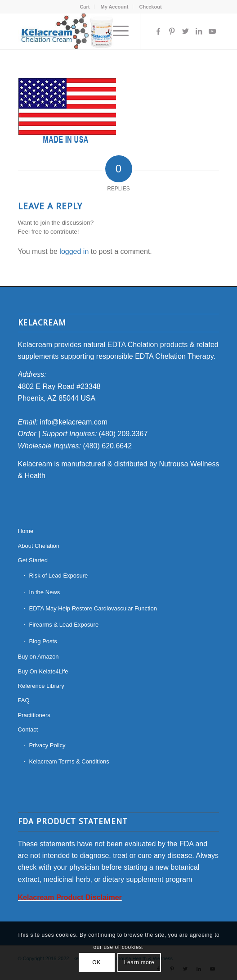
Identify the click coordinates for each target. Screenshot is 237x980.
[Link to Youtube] (212, 31)
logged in (74, 251)
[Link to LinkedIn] (199, 31)
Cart (85, 7)
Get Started (33, 560)
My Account (114, 7)
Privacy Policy (47, 745)
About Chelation (39, 546)
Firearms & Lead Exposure (64, 625)
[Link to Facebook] (158, 31)
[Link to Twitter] (185, 31)
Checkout (150, 7)
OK (96, 962)
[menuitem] (85, 7)
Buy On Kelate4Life (43, 671)
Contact (28, 729)
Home (26, 531)
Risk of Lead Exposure (59, 576)
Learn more (139, 962)
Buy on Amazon (38, 657)
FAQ (24, 700)
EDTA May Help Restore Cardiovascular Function (93, 608)
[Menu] (116, 31)
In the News (45, 592)
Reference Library (41, 686)
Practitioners (34, 715)
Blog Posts (43, 641)
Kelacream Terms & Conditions (69, 761)
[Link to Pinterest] (172, 31)
